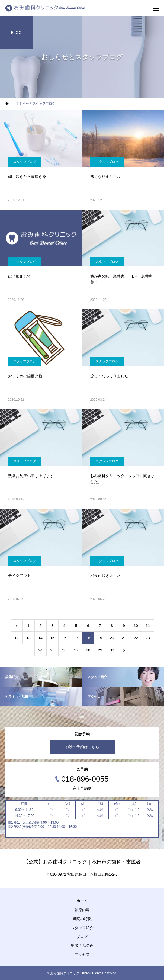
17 (76, 638)
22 (136, 638)
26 (64, 650)
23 (148, 638)
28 (88, 650)
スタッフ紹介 (82, 928)
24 (40, 650)
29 (100, 650)
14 (40, 638)
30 (112, 650)
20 (112, 638)
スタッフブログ (25, 162)
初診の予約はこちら (82, 747)
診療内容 (82, 910)
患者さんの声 (82, 946)
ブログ (82, 937)
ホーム (82, 901)
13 (28, 638)
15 (52, 638)
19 (100, 638)
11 (148, 626)
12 (17, 638)
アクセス (82, 955)
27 (76, 650)
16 (64, 638)
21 (124, 638)
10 (136, 626)
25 (52, 650)
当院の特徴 (82, 919)
